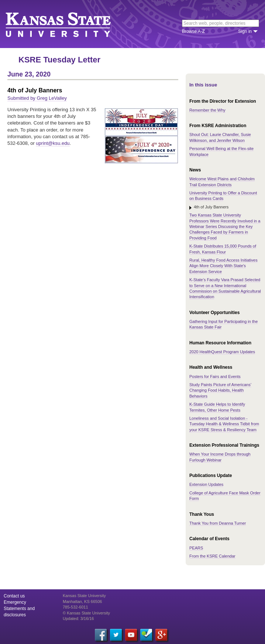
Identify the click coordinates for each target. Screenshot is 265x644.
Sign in (245, 31)
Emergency (15, 602)
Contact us (14, 596)
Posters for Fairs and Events (215, 376)
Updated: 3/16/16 (78, 619)
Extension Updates (206, 484)
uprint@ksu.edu (53, 143)
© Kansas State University (86, 613)
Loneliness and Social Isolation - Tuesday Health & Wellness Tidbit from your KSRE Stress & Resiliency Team (224, 424)
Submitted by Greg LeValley (37, 98)
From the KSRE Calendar (212, 556)
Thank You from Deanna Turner (218, 523)
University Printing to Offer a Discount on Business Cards (223, 196)
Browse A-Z (193, 31)
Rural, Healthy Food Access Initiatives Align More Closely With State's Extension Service (223, 266)
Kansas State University (67, 24)
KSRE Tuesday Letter (59, 60)
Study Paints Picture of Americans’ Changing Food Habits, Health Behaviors (220, 390)
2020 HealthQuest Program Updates (222, 352)
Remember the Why (207, 110)
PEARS (196, 548)
